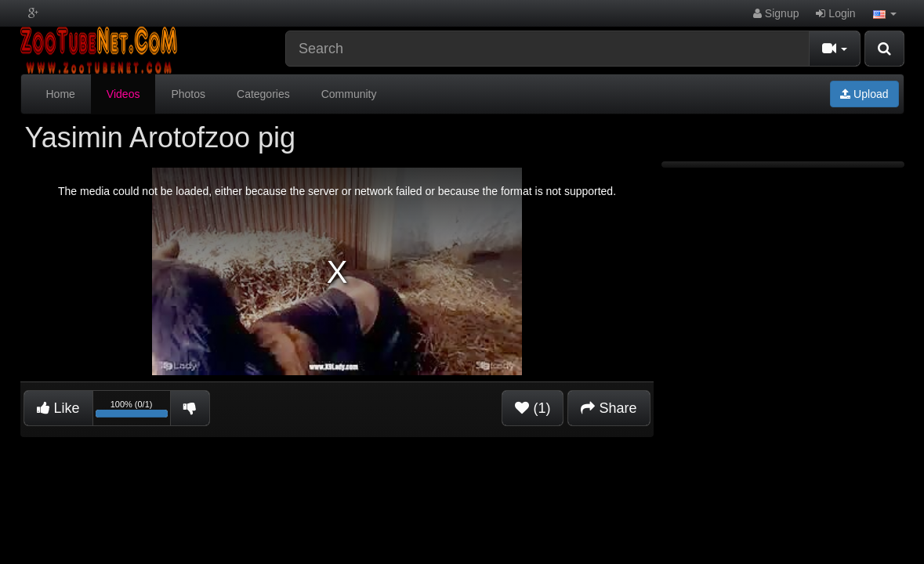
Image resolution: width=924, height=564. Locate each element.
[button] (885, 13)
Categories (263, 94)
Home (61, 94)
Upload (864, 94)
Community (349, 94)
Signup (776, 13)
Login (835, 13)
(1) (533, 408)
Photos (188, 94)
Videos (123, 94)
